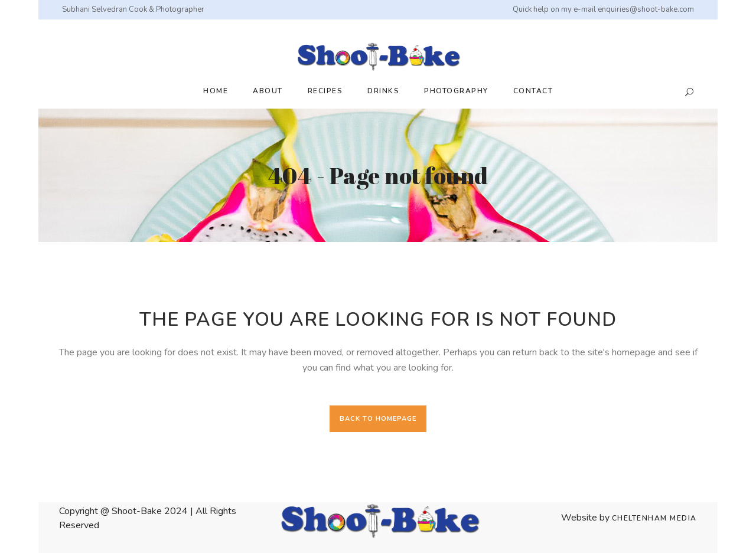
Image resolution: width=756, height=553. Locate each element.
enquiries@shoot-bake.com (646, 9)
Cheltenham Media (654, 518)
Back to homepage (378, 419)
